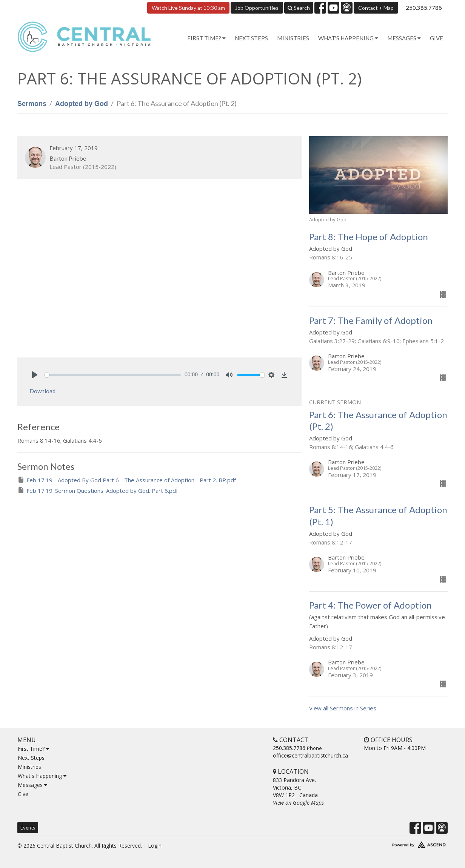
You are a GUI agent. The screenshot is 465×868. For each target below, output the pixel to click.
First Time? (33, 749)
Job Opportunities (257, 8)
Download (42, 391)
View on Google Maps (298, 803)
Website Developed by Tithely (397, 843)
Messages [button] (404, 38)
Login (155, 846)
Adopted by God (82, 104)
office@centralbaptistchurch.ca (310, 755)
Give (437, 38)
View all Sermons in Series (343, 708)
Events (28, 828)
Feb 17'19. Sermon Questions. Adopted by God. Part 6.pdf (98, 490)
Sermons (32, 104)
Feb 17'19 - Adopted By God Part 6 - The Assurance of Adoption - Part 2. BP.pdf (127, 480)
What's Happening (42, 776)
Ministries (293, 38)
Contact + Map (376, 8)
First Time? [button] (206, 38)
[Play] (35, 375)
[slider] (113, 375)
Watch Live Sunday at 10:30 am (188, 8)
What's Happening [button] (348, 38)
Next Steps (251, 38)
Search (299, 8)
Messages (32, 785)
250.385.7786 (424, 8)
